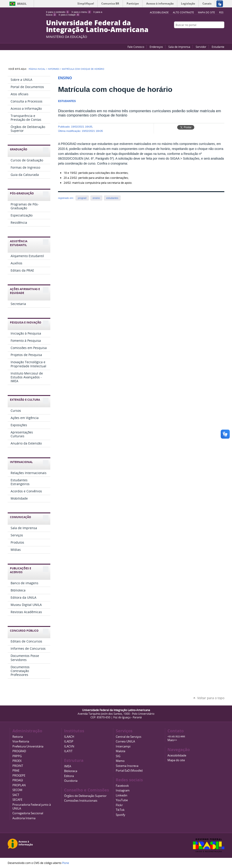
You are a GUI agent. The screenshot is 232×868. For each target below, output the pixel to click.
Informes (53, 69)
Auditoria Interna (24, 818)
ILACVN (69, 746)
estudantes (112, 198)
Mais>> (172, 740)
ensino (96, 198)
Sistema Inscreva (127, 766)
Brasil (22, 4)
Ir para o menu (81, 12)
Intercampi (123, 746)
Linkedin (122, 795)
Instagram (222, 34)
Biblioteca (71, 771)
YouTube (205, 34)
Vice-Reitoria (21, 741)
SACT (16, 795)
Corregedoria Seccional (28, 813)
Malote (121, 751)
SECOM (17, 790)
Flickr (216, 34)
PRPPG (17, 756)
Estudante (218, 47)
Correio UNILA (125, 741)
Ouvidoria (71, 781)
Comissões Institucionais (81, 801)
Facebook (211, 34)
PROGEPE (19, 776)
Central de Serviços (129, 737)
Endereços (156, 47)
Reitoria (18, 737)
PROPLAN (19, 785)
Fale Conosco (136, 47)
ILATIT (68, 751)
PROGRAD (19, 751)
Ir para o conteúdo (58, 12)
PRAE (16, 771)
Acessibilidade (177, 755)
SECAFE (17, 800)
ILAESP (69, 741)
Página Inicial (37, 69)
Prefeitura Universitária (28, 746)
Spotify (121, 815)
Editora (69, 776)
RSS (221, 12)
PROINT (18, 766)
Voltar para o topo (211, 698)
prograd (82, 198)
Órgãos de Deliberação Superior (85, 796)
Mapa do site (206, 12)
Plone (66, 863)
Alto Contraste (183, 12)
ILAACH (69, 737)
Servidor (201, 47)
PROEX (17, 761)
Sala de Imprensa (179, 47)
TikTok (120, 810)
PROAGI (18, 780)
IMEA (68, 766)
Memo (120, 761)
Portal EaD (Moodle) (129, 771)
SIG (118, 756)
